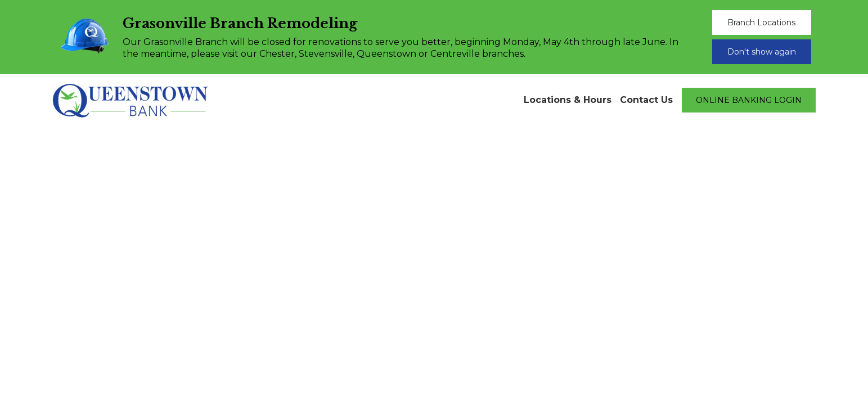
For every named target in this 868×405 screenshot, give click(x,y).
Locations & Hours (568, 100)
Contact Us (646, 100)
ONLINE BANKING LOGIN (749, 100)
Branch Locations (761, 22)
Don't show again (762, 52)
